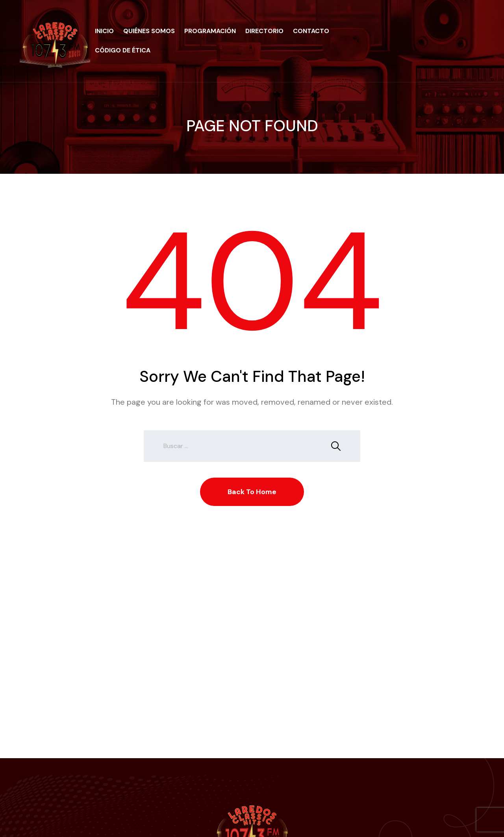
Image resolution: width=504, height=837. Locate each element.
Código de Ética (123, 50)
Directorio (264, 31)
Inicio (104, 31)
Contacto (311, 31)
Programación (210, 31)
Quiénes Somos (149, 31)
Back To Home (252, 492)
